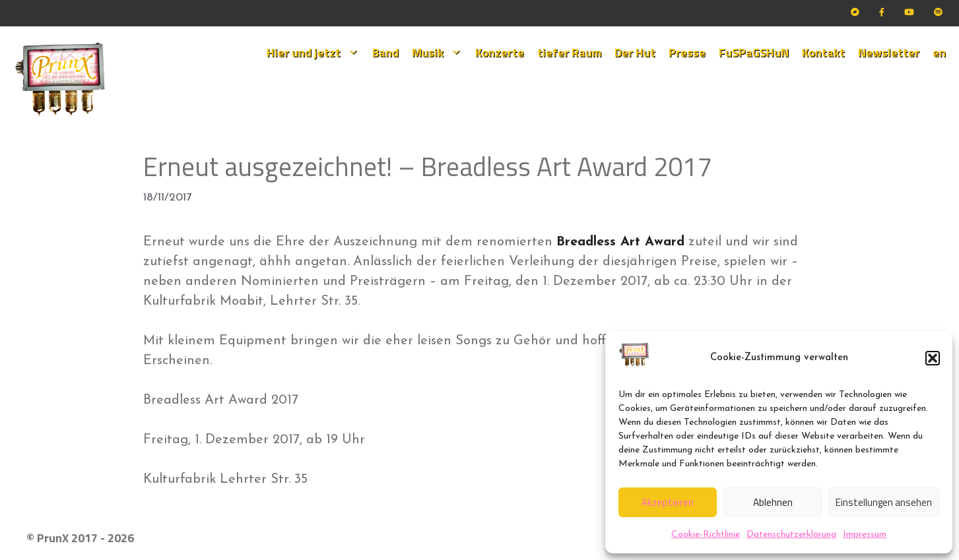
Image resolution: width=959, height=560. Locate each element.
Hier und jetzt (316, 53)
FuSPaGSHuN (754, 52)
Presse (687, 52)
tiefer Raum (569, 52)
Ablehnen (773, 502)
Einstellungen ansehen (884, 502)
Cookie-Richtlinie (706, 535)
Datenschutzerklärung (791, 535)
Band (385, 52)
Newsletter (889, 52)
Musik (440, 53)
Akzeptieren (668, 502)
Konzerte (500, 52)
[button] (933, 358)
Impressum (865, 535)
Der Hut (635, 52)
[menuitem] (939, 53)
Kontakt (823, 52)
